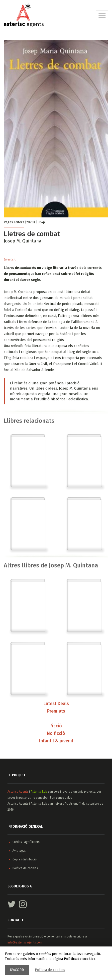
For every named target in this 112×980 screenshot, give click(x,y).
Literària (10, 259)
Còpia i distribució (25, 859)
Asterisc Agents (18, 792)
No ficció (56, 734)
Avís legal (19, 851)
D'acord (17, 970)
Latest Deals (56, 704)
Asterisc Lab (39, 792)
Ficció (56, 726)
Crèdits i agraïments (26, 842)
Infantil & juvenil (56, 741)
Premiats (56, 711)
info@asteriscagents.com (25, 942)
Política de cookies (50, 970)
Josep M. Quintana (23, 241)
